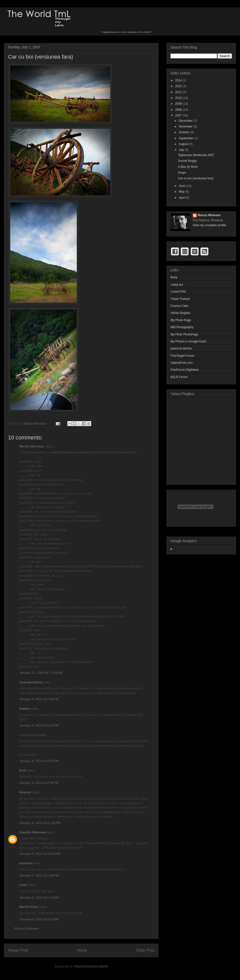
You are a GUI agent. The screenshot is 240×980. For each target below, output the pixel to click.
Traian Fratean (180, 299)
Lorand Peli (178, 292)
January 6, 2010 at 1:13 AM (39, 897)
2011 (179, 92)
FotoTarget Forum (182, 356)
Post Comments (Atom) (91, 966)
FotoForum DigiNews (185, 370)
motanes (26, 863)
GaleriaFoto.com (182, 363)
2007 (179, 115)
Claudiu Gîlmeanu (33, 832)
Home (82, 950)
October (184, 132)
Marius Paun (29, 907)
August (184, 144)
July (182, 150)
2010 (179, 98)
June (182, 186)
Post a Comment (26, 929)
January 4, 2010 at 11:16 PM (40, 823)
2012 (179, 86)
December (186, 121)
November (186, 127)
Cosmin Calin (179, 306)
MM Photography (182, 327)
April (182, 198)
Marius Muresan (35, 423)
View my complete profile (209, 225)
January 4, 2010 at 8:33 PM (39, 761)
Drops (182, 173)
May (182, 192)
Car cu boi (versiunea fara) (196, 178)
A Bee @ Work (188, 167)
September (186, 138)
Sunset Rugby (187, 161)
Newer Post (18, 950)
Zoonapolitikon (31, 682)
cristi (23, 885)
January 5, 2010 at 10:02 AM (40, 854)
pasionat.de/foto (181, 348)
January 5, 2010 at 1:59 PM (39, 875)
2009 (179, 104)
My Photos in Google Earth (188, 341)
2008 (179, 110)
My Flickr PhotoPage (184, 334)
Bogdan (25, 792)
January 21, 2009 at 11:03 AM (41, 673)
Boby (174, 277)
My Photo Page (181, 320)
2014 (179, 80)
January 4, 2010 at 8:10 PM (39, 725)
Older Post (145, 950)
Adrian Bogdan (180, 313)
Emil (23, 770)
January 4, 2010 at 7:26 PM (39, 699)
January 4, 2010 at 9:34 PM (39, 783)
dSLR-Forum (179, 377)
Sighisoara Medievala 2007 (196, 155)
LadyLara (177, 285)
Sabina (25, 709)
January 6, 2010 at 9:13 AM (39, 919)
